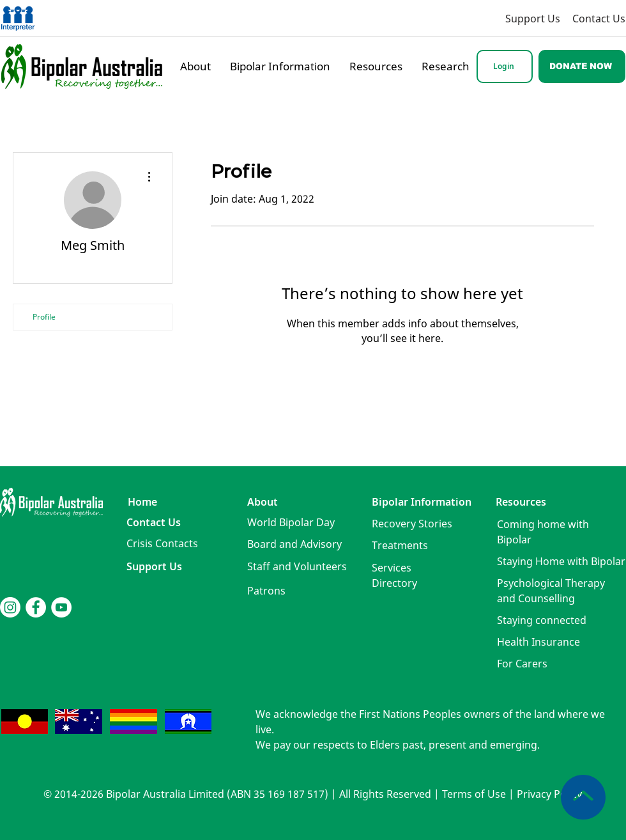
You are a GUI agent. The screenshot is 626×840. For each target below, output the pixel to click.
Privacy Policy (549, 794)
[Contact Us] (599, 18)
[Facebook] (36, 607)
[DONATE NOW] (582, 66)
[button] (162, 543)
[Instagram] (10, 607)
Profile (44, 317)
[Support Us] (511, 18)
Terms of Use (474, 794)
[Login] (505, 66)
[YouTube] (61, 607)
